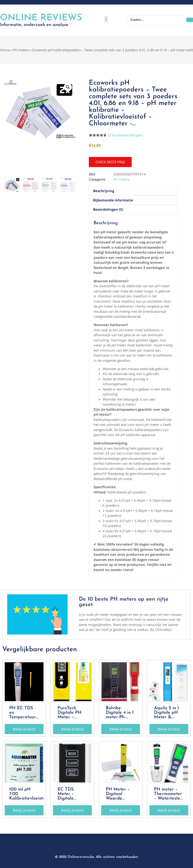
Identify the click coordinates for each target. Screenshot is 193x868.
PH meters (21, 50)
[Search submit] (190, 20)
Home (5, 50)
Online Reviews (41, 18)
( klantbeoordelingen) (125, 135)
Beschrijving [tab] (104, 191)
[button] (106, 19)
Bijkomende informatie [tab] (113, 200)
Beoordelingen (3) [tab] (108, 209)
